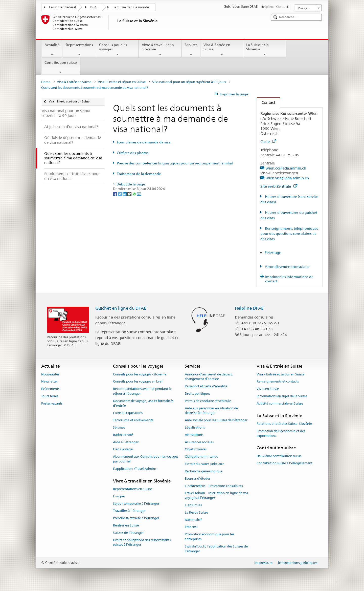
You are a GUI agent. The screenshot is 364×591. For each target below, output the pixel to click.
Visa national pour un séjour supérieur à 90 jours (189, 82)
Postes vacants (52, 403)
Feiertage (273, 253)
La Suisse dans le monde (131, 7)
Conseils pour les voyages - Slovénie (140, 374)
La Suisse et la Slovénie (265, 50)
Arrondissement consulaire (287, 267)
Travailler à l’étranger (129, 511)
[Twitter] (120, 194)
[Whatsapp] (135, 194)
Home (46, 82)
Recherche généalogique (204, 471)
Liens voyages (123, 449)
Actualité (52, 50)
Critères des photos (133, 153)
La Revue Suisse (196, 512)
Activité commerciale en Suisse (280, 403)
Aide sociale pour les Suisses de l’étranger (216, 420)
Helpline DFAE (249, 308)
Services (191, 50)
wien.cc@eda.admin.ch (286, 168)
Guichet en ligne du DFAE (121, 308)
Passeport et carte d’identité (206, 386)
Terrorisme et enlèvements (133, 420)
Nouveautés (50, 374)
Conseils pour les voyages (117, 50)
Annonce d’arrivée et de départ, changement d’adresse (209, 377)
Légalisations (195, 427)
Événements (50, 389)
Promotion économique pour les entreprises (209, 537)
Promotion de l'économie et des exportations (281, 433)
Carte (268, 142)
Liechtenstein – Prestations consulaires (214, 486)
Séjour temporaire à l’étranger (136, 504)
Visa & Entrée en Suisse (222, 50)
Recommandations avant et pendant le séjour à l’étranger (142, 391)
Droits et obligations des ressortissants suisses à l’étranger (142, 542)
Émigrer (119, 496)
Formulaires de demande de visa (144, 142)
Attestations (194, 435)
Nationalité (194, 520)
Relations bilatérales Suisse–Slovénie (284, 424)
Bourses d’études (198, 479)
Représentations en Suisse (132, 489)
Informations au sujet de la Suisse (282, 396)
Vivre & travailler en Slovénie (160, 50)
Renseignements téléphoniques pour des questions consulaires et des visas (289, 234)
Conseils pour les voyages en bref (138, 382)
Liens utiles (193, 505)
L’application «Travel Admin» (135, 469)
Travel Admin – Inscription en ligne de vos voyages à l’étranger (216, 496)
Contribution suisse (61, 67)
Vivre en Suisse (268, 389)
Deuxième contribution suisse (279, 456)
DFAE (94, 7)
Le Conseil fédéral (63, 7)
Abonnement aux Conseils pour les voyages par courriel (146, 459)
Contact (266, 102)
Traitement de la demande (139, 174)
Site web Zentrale (279, 186)
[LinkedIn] (125, 194)
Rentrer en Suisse (126, 525)
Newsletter (50, 382)
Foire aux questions (128, 413)
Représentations (79, 50)
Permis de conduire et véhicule (208, 401)
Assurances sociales (199, 442)
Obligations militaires (201, 457)
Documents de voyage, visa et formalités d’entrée (143, 403)
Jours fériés (50, 396)
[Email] (139, 194)
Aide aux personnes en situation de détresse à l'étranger (211, 411)
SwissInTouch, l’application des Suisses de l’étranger (216, 549)
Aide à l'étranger (126, 442)
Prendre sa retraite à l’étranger (136, 518)
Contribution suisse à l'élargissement (285, 463)
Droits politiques (197, 394)
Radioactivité (123, 435)
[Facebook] (115, 194)
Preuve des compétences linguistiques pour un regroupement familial (175, 163)
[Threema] (130, 194)
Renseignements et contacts (278, 382)
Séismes (119, 427)
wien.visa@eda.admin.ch (287, 178)
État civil (191, 527)
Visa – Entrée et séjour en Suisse (122, 82)
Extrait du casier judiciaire (204, 464)
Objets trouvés (196, 449)
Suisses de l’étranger (128, 533)
